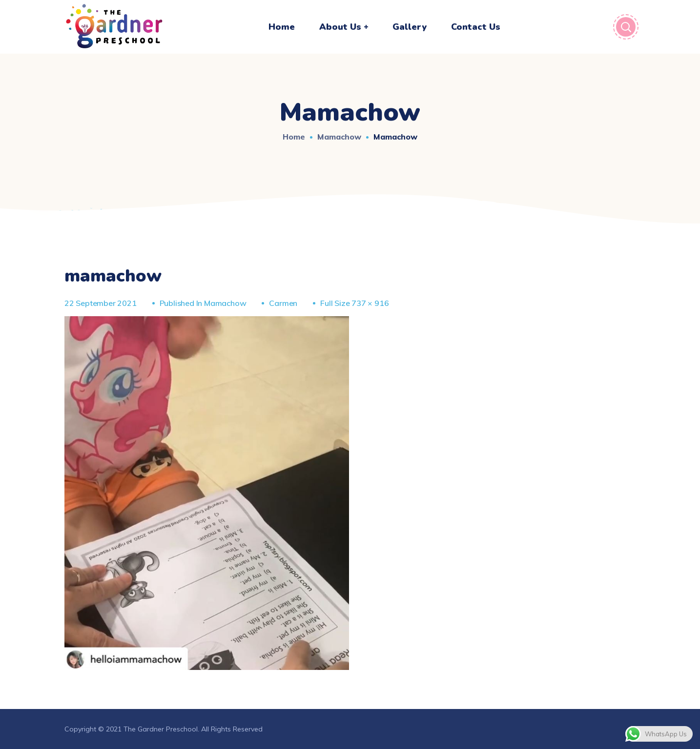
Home (294, 137)
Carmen (283, 303)
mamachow (339, 137)
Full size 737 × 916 (354, 303)
